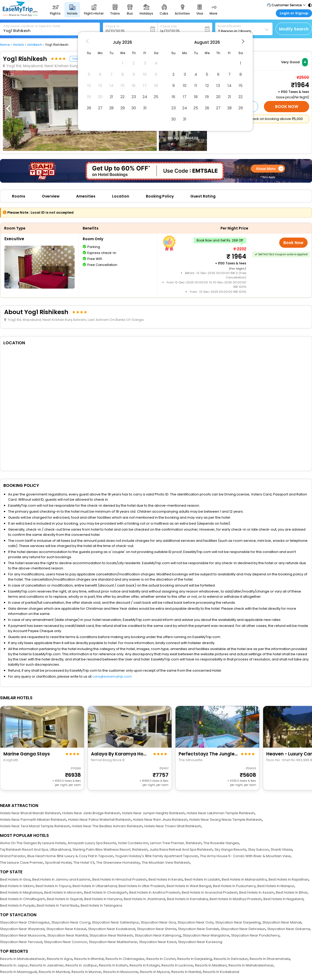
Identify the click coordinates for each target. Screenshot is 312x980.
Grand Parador (13, 856)
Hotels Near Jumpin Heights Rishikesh (153, 813)
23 (134, 97)
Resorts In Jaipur (14, 965)
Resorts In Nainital (186, 972)
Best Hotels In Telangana (101, 905)
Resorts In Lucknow (177, 965)
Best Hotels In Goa (15, 879)
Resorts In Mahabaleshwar (22, 959)
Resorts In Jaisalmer (47, 965)
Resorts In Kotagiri (145, 965)
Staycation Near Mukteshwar (113, 942)
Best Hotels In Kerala (166, 879)
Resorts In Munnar (86, 972)
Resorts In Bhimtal (89, 959)
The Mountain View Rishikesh (166, 863)
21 (111, 97)
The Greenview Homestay (118, 863)
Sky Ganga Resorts (230, 849)
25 (156, 97)
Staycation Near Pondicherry (255, 935)
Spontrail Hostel (58, 863)
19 (207, 97)
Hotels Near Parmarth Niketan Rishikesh (33, 820)
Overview (51, 196)
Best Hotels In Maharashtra (244, 879)
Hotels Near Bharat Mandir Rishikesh (30, 813)
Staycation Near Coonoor (66, 942)
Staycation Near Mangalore (206, 935)
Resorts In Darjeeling (195, 959)
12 (207, 85)
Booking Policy (160, 196)
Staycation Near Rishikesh (111, 935)
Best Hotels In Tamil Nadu (58, 905)
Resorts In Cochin (161, 959)
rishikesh (35, 45)
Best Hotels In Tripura (53, 886)
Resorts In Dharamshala (270, 959)
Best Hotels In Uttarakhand (95, 886)
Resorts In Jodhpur (81, 965)
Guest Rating (203, 196)
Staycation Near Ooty (196, 922)
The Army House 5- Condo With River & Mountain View (245, 856)
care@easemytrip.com (112, 676)
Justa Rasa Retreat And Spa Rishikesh (181, 849)
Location (121, 196)
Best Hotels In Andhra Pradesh (155, 892)
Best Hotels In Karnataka (187, 899)
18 (196, 97)
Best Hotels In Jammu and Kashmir (61, 879)
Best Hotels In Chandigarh (106, 892)
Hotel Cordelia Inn (133, 843)
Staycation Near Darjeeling (238, 922)
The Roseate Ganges (221, 843)
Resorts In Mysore (155, 972)
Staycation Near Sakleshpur (115, 922)
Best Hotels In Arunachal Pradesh (210, 892)
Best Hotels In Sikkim (17, 886)
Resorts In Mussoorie (121, 972)
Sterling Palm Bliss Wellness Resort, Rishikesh (110, 849)
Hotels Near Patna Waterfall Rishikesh (100, 820)
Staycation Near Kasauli (66, 929)
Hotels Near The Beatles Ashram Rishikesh (107, 826)
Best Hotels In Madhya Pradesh (236, 899)
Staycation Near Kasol (158, 942)
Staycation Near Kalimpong (158, 935)
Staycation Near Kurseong (200, 942)
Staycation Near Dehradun (243, 929)
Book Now (287, 107)
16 (173, 97)
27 (100, 108)
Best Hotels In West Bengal (189, 886)
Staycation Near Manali (282, 922)
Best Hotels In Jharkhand (144, 899)
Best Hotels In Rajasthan (289, 879)
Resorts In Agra (60, 959)
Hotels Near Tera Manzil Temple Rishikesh (35, 826)
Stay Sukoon (258, 849)
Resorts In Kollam (113, 965)
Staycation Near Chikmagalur (25, 922)
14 (229, 85)
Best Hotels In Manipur (276, 886)
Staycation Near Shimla (157, 929)
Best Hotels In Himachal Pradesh (119, 879)
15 (241, 85)
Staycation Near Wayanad (22, 929)
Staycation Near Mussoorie (23, 935)
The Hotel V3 (84, 863)
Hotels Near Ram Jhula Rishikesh (160, 820)
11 (196, 85)
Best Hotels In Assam (257, 892)
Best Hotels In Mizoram (63, 892)
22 (122, 97)
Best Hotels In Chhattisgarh (22, 899)
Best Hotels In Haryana (103, 899)
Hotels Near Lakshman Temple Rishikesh (221, 813)
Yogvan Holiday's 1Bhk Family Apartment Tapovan (157, 856)
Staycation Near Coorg (71, 922)
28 (111, 108)
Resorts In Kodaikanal (221, 972)
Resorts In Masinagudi (18, 972)
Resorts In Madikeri (211, 965)
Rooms (19, 196)
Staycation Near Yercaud (21, 942)
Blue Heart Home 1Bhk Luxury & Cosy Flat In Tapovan (70, 856)
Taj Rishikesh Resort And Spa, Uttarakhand (35, 849)
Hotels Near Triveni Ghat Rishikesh (173, 826)
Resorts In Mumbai (54, 972)
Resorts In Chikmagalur (125, 959)
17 (185, 97)
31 (145, 108)
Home (5, 45)
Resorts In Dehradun (231, 959)
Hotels (19, 45)
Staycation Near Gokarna (289, 929)
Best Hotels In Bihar (292, 892)
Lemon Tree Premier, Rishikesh (176, 843)
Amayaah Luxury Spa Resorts (92, 843)
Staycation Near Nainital (67, 935)
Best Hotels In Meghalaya (21, 892)
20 (218, 97)
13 (218, 85)
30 (134, 108)
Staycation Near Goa (158, 922)
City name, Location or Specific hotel (32, 26)
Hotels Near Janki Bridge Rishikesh (91, 813)
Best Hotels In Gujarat (65, 899)
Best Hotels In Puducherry (234, 886)
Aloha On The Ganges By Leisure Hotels (33, 843)
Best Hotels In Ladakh (202, 879)
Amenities (86, 196)
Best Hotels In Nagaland (283, 899)
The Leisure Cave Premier (22, 863)
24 (145, 97)
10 (185, 85)
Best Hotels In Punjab (17, 905)
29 (123, 108)
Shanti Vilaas (281, 849)
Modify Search (294, 29)
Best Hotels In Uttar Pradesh (142, 886)
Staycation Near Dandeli (199, 929)
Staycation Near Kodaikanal (112, 929)
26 (89, 108)
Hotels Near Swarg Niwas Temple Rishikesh (226, 820)
